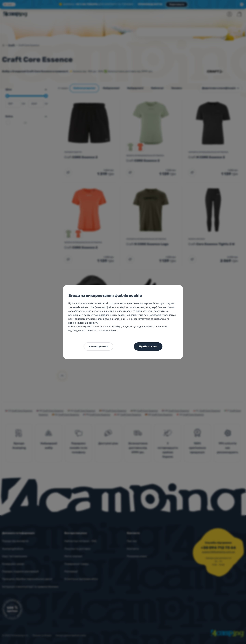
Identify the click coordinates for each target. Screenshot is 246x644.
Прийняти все (148, 346)
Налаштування (98, 346)
